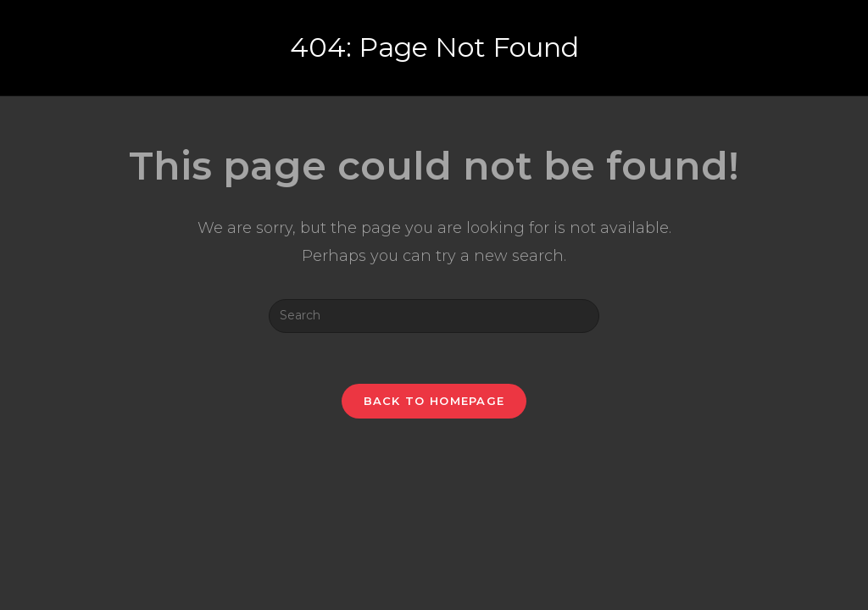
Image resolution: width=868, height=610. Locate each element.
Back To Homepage (434, 401)
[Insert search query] (434, 316)
